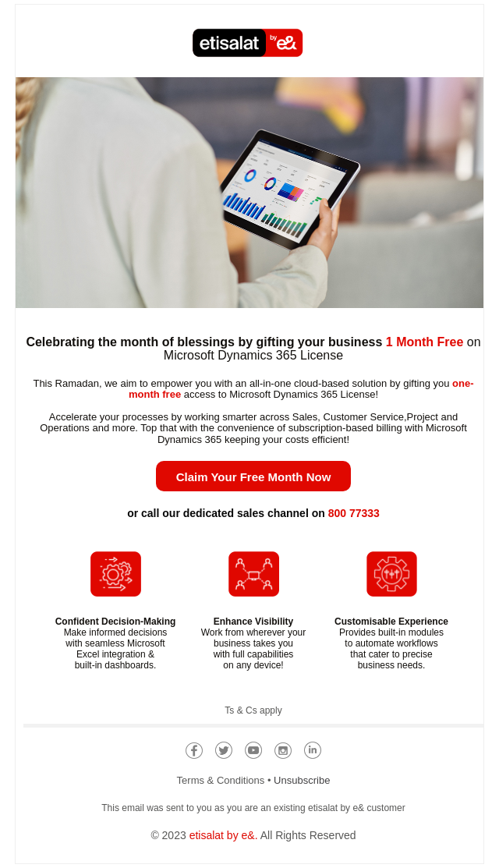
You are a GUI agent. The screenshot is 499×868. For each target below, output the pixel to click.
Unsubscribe (302, 780)
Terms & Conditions (221, 780)
